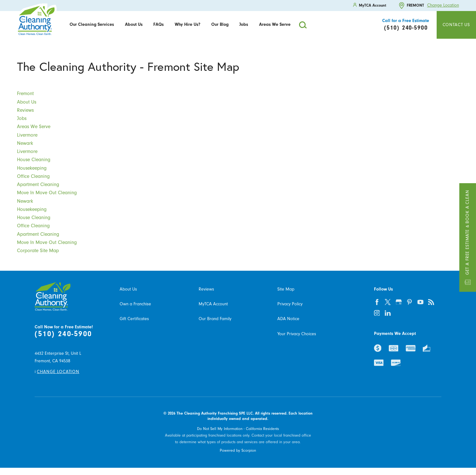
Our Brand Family (215, 319)
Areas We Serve (275, 24)
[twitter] (388, 302)
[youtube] (420, 302)
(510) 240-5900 (63, 334)
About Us (134, 24)
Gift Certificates (134, 319)
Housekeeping (32, 168)
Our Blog (220, 24)
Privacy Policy (290, 304)
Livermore (27, 135)
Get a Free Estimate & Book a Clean (468, 238)
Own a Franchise (135, 304)
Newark (25, 143)
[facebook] (377, 302)
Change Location (443, 5)
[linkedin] (388, 313)
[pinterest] (409, 302)
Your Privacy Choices (297, 334)
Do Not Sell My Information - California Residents (238, 429)
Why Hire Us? (187, 24)
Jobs (244, 24)
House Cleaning (34, 160)
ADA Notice (288, 319)
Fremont (25, 93)
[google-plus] (399, 302)
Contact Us (456, 25)
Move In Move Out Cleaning (47, 193)
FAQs (159, 24)
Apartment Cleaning (38, 184)
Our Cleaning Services (92, 24)
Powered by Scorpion (238, 450)
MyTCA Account (213, 304)
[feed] (431, 302)
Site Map (286, 289)
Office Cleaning (33, 176)
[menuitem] (92, 25)
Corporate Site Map (38, 251)
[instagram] (377, 313)
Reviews (25, 110)
